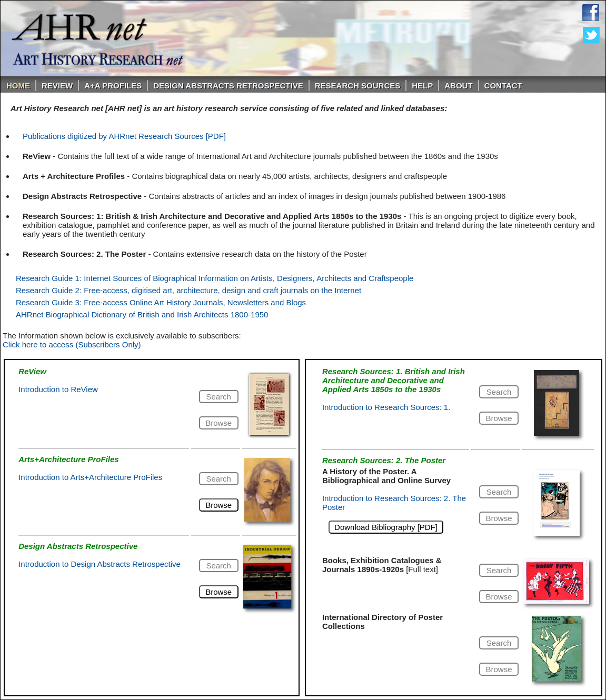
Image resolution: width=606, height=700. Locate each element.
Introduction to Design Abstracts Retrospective (100, 564)
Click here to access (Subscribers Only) (72, 344)
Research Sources (358, 86)
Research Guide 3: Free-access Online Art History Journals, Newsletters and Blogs (161, 302)
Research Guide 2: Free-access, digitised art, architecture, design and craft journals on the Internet (188, 290)
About (458, 86)
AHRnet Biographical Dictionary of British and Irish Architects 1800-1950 (142, 314)
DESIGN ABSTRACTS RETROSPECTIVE (228, 86)
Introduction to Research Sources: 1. (386, 407)
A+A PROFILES (113, 86)
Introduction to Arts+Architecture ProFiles (90, 477)
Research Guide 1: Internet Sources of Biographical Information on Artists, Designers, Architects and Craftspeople (215, 278)
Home (18, 86)
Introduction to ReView (58, 389)
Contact (503, 86)
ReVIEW (57, 86)
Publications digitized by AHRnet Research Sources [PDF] (124, 136)
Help (422, 86)
